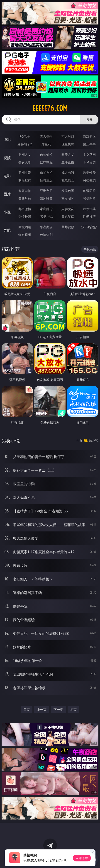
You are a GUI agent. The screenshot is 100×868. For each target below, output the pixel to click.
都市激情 (25, 209)
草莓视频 (68, 227)
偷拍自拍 (46, 173)
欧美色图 (68, 191)
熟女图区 (68, 198)
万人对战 (68, 136)
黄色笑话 (68, 217)
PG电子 (25, 136)
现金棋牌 (68, 144)
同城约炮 (25, 227)
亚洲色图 (46, 191)
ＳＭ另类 (89, 162)
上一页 (42, 709)
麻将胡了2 (25, 144)
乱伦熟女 (68, 180)
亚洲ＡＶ (25, 154)
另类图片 (89, 198)
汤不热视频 (89, 227)
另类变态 (89, 180)
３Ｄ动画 (89, 154)
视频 (7, 158)
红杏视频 (25, 235)
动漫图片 (89, 191)
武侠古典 (89, 209)
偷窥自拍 (25, 191)
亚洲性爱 (25, 173)
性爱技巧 (89, 217)
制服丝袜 (25, 180)
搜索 (89, 120)
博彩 (7, 140)
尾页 (73, 709)
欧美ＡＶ (68, 154)
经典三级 (46, 180)
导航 (7, 230)
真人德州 (46, 136)
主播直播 (68, 162)
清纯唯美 (46, 198)
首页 (27, 709)
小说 (7, 212)
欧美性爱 (89, 173)
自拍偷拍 (46, 154)
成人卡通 (68, 173)
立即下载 (82, 858)
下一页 (58, 709)
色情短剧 (46, 235)
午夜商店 (46, 227)
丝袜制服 (46, 162)
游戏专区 (89, 136)
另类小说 (46, 217)
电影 (7, 176)
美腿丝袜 (25, 198)
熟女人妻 (25, 162)
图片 (7, 194)
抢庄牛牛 (89, 144)
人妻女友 (68, 209)
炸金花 (46, 144)
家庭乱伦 (46, 209)
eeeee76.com (50, 108)
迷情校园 (25, 217)
